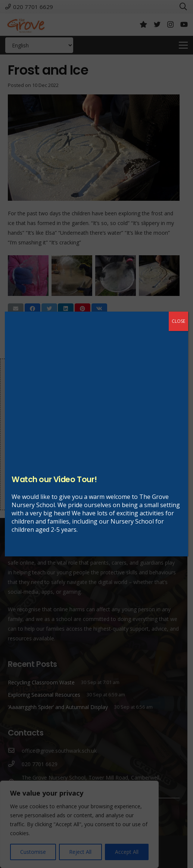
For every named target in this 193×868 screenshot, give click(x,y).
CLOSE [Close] (178, 321)
